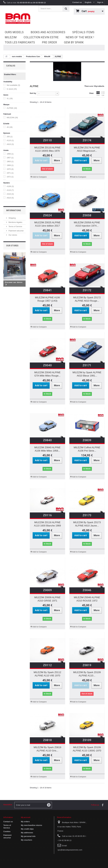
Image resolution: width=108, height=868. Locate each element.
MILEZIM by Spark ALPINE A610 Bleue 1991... (87, 374)
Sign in (100, 2)
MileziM (11, 37)
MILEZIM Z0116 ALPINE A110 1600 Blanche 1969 (47, 524)
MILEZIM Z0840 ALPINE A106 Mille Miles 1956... (47, 449)
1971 (10, 173)
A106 (10, 186)
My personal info (28, 836)
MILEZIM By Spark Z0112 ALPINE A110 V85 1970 (47, 674)
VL (10, 98)
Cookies (7, 831)
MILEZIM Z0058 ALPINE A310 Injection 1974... (87, 224)
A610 (10, 144)
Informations (14, 210)
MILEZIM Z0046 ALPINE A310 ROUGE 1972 (87, 599)
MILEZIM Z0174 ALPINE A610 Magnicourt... (87, 149)
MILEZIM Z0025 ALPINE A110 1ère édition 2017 (47, 224)
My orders (25, 822)
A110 (10, 140)
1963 (10, 161)
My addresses (27, 833)
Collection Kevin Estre (41, 37)
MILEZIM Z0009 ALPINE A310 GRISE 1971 (47, 599)
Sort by (33, 93)
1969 (10, 165)
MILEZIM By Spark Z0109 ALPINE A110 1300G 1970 (87, 749)
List (103, 94)
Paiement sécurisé (16, 231)
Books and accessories (48, 32)
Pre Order (49, 42)
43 (10, 127)
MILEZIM (12, 118)
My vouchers (27, 840)
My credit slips (27, 829)
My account (26, 817)
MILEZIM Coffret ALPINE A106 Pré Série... (87, 449)
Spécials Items (83, 32)
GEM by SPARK (74, 42)
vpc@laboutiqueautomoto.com (70, 850)
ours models (14, 32)
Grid (98, 94)
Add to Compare (39, 177)
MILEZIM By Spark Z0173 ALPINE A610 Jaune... (87, 524)
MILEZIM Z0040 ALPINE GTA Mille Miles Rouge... (47, 374)
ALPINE (12, 108)
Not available (13, 85)
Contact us (77, 2)
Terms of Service (15, 226)
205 (10, 137)
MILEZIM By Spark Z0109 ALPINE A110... (87, 674)
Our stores (13, 235)
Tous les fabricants (20, 42)
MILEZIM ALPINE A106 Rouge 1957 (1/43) (47, 299)
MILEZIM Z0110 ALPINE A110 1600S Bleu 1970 (47, 149)
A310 (10, 194)
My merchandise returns (31, 825)
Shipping (12, 218)
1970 (10, 169)
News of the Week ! (80, 37)
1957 (10, 158)
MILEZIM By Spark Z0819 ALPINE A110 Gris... (47, 749)
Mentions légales (15, 222)
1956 (10, 154)
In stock (12, 89)
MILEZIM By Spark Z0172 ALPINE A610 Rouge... (87, 299)
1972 (10, 177)
